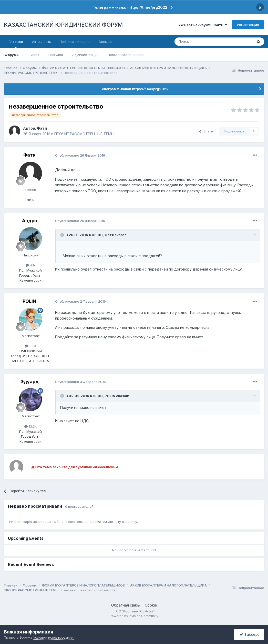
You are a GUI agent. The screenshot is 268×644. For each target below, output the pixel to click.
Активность (42, 42)
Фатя (42, 128)
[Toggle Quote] (63, 235)
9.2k (31, 346)
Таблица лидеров (75, 42)
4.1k (31, 265)
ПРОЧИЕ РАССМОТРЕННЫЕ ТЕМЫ (84, 134)
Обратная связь (126, 605)
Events (34, 55)
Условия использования (53, 637)
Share (206, 131)
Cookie (151, 605)
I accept (249, 634)
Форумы (12, 55)
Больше (105, 42)
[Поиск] (200, 42)
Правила (56, 55)
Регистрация (248, 25)
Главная (16, 44)
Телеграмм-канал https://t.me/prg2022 (130, 7)
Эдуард (29, 382)
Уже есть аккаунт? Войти (203, 25)
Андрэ (29, 221)
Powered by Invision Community (134, 616)
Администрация (85, 55)
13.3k (30, 426)
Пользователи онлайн (126, 55)
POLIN (29, 301)
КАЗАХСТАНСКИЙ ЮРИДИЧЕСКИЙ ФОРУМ (63, 25)
